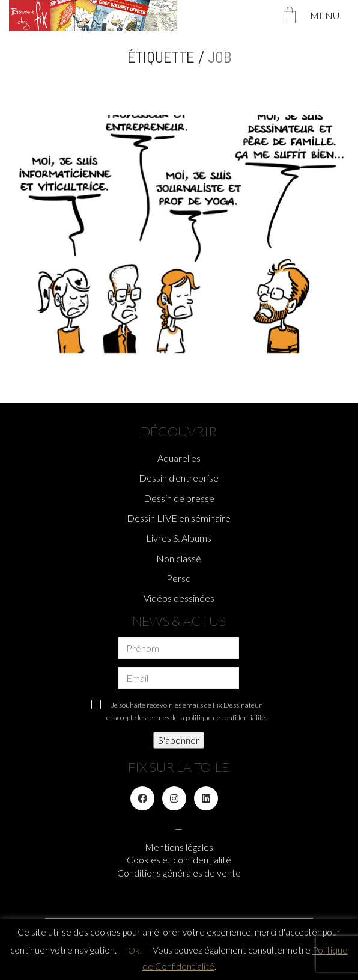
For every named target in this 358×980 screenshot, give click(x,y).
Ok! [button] (135, 950)
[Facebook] (142, 798)
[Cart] (290, 16)
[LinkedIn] (206, 798)
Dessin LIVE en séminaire (179, 518)
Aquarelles (179, 458)
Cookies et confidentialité (179, 859)
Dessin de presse (179, 498)
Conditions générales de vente (179, 873)
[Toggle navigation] (329, 16)
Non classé (179, 558)
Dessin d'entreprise (179, 478)
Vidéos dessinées (179, 598)
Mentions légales (179, 847)
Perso (179, 578)
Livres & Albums (179, 538)
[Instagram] (174, 798)
